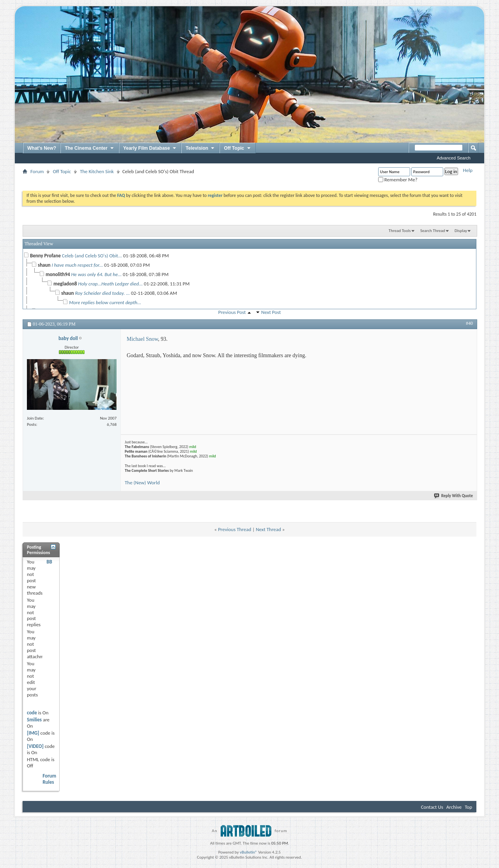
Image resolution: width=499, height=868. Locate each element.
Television (200, 149)
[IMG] (33, 733)
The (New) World (142, 483)
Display (461, 231)
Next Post (271, 312)
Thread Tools (400, 231)
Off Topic (237, 149)
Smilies (34, 720)
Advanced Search (454, 158)
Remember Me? (398, 180)
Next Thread (268, 529)
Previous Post (232, 312)
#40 (469, 323)
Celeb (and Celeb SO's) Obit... (92, 256)
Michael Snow (142, 339)
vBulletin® (249, 852)
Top (468, 807)
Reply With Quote (454, 496)
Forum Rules (49, 779)
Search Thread (433, 231)
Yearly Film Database (150, 149)
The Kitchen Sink (97, 171)
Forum (37, 171)
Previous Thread (234, 529)
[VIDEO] (35, 746)
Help (468, 170)
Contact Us (432, 807)
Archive (454, 807)
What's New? (42, 148)
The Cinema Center (90, 149)
